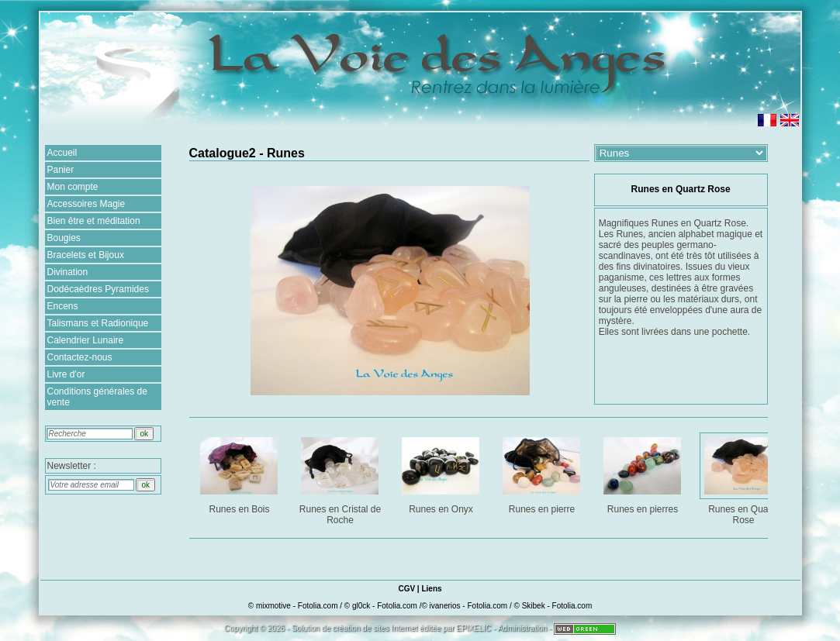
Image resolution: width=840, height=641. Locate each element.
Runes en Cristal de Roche (342, 478)
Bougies (64, 238)
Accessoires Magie (86, 204)
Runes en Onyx (442, 472)
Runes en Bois (241, 472)
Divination (68, 272)
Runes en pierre (543, 472)
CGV (406, 589)
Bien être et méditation (94, 221)
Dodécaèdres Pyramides (98, 289)
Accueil (62, 153)
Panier (61, 170)
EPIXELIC (474, 628)
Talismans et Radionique (98, 323)
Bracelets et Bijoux (86, 255)
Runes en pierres (644, 472)
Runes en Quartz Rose (745, 478)
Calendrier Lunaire (86, 340)
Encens (63, 306)
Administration (522, 628)
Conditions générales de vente (97, 397)
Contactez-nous (80, 357)
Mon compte (73, 187)
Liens (431, 589)
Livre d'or (66, 374)
